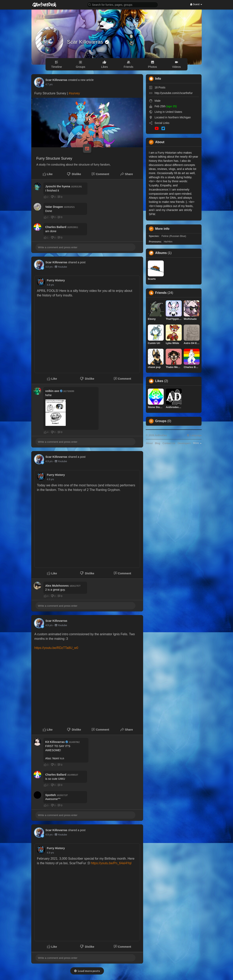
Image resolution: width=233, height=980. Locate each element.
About (149, 443)
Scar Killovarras (86, 42)
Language (194, 435)
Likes (159, 381)
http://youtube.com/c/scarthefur (174, 93)
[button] (123, 4)
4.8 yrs (49, 267)
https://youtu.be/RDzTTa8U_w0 (56, 648)
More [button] (197, 443)
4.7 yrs (49, 84)
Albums (161, 253)
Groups (161, 421)
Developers (184, 443)
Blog (158, 443)
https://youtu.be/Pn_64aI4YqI (111, 863)
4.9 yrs (49, 461)
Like (48, 174)
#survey (74, 93)
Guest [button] (196, 4)
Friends (161, 293)
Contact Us (169, 443)
